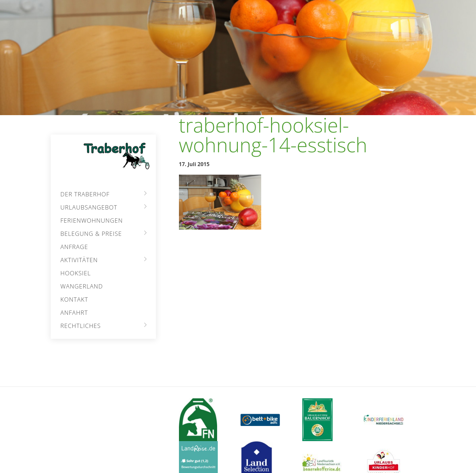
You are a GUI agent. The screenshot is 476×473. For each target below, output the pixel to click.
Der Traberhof (85, 194)
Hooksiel (76, 273)
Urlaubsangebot (89, 207)
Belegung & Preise (91, 234)
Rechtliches (81, 326)
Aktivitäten (79, 260)
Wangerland (82, 286)
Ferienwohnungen (92, 220)
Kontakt (74, 299)
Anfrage (74, 247)
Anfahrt (74, 312)
